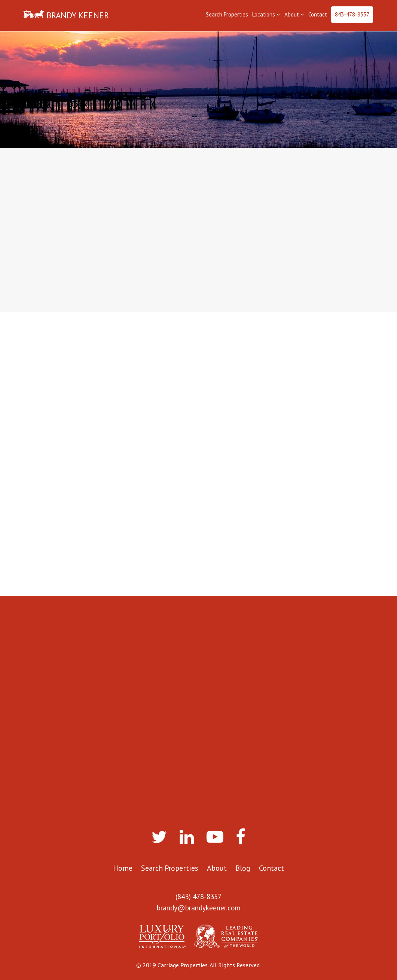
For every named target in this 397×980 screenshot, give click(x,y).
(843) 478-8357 (198, 897)
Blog (243, 868)
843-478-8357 (352, 14)
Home (123, 868)
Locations (266, 14)
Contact (318, 14)
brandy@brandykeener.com (199, 908)
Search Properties (227, 14)
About (294, 14)
